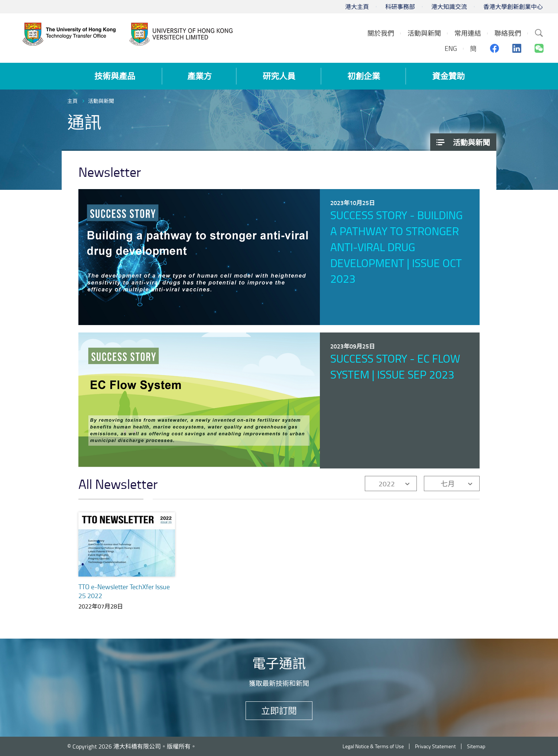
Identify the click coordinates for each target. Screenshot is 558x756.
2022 (387, 484)
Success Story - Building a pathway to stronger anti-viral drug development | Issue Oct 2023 (396, 247)
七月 (448, 484)
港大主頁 (357, 7)
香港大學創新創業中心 (513, 7)
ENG (451, 48)
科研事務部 (400, 7)
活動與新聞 (101, 101)
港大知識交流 (449, 7)
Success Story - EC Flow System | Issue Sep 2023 (395, 366)
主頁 (72, 101)
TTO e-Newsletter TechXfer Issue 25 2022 (124, 591)
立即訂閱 (279, 710)
